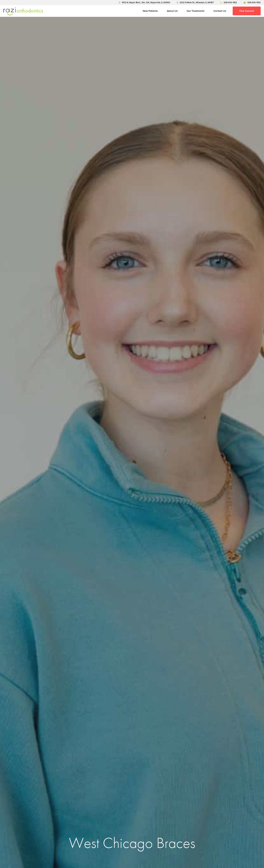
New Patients (150, 11)
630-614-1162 (229, 2)
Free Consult (247, 11)
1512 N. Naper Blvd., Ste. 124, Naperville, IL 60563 (144, 2)
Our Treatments (196, 11)
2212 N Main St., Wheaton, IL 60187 (195, 2)
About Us (172, 11)
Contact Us (220, 11)
